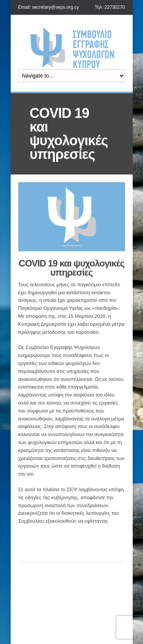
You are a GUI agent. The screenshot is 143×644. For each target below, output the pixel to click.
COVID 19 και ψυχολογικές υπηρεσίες (71, 268)
